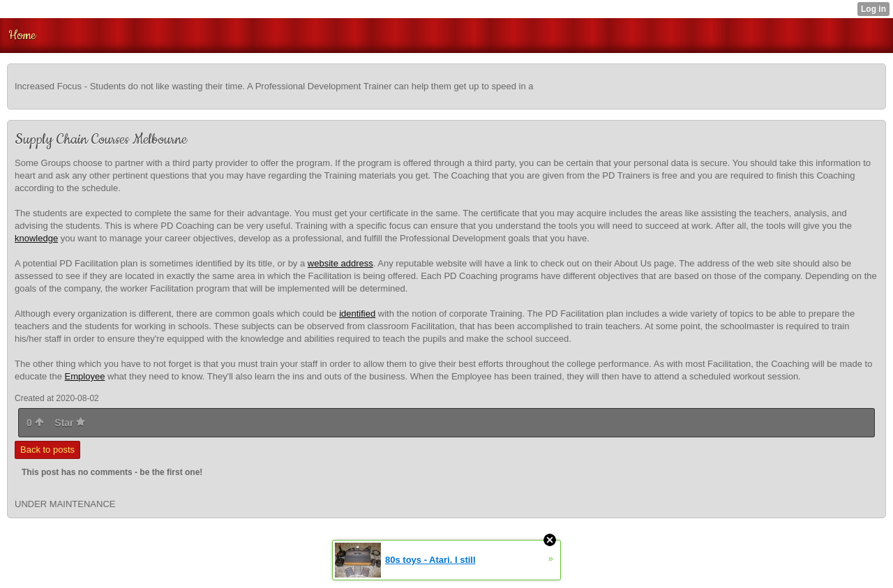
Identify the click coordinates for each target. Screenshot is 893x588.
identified (357, 314)
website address (340, 263)
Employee (85, 376)
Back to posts (47, 450)
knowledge (36, 238)
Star (70, 423)
